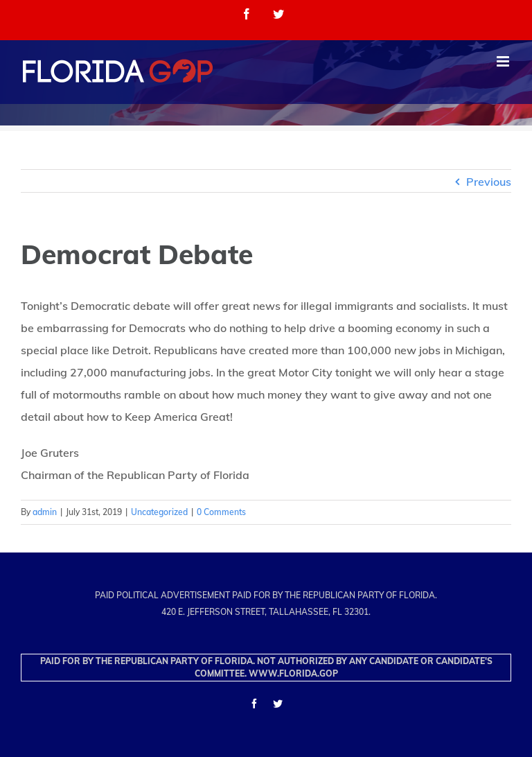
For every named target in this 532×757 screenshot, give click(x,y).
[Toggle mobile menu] (504, 61)
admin (45, 512)
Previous (489, 182)
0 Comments (221, 512)
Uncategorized (159, 512)
